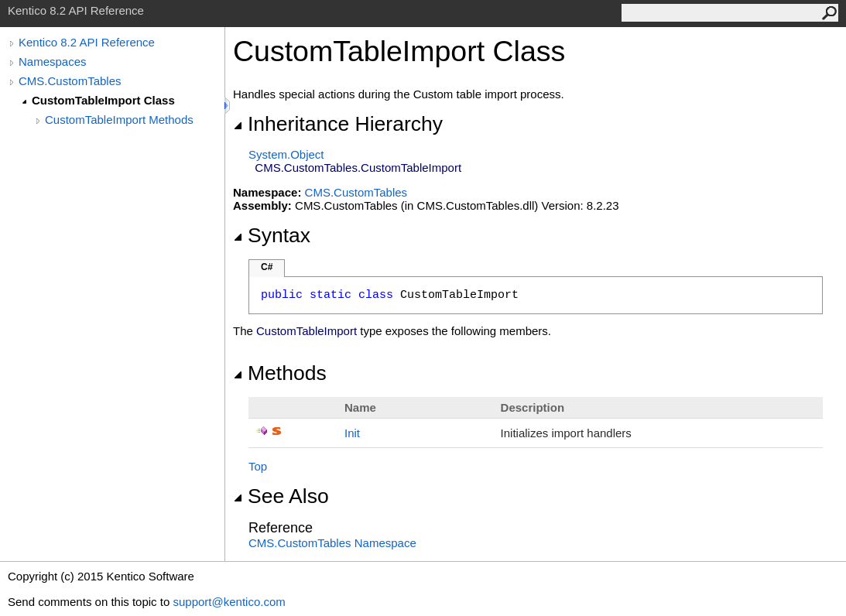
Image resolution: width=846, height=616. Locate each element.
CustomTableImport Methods (119, 120)
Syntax (272, 235)
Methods (280, 373)
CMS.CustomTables (70, 81)
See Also (281, 496)
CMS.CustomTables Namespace (332, 543)
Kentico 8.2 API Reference (87, 42)
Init (352, 433)
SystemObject (286, 154)
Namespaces (53, 62)
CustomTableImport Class (103, 100)
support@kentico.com (229, 602)
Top (258, 466)
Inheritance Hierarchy (338, 124)
